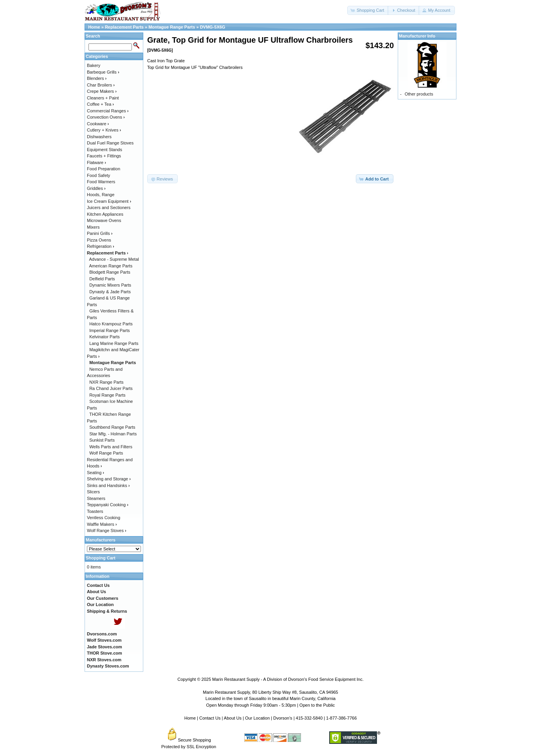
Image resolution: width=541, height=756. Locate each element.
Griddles (96, 188)
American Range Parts (111, 266)
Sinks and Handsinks (108, 485)
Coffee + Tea (100, 104)
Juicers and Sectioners (109, 207)
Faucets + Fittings (104, 156)
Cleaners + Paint (103, 98)
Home (94, 27)
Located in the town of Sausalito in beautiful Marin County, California (270, 698)
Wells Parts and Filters (111, 447)
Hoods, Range (101, 195)
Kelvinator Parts (105, 337)
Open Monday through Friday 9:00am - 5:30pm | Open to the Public (271, 705)
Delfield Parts (102, 279)
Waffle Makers (102, 524)
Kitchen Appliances (105, 214)
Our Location (257, 718)
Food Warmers (101, 182)
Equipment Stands (105, 150)
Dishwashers (99, 137)
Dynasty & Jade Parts (110, 292)
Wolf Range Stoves (107, 530)
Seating (96, 473)
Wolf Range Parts (106, 453)
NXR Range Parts (106, 382)
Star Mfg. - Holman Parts (113, 434)
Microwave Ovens (104, 220)
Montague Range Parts (172, 27)
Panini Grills (100, 233)
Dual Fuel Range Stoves (110, 143)
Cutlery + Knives (104, 130)
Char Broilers (101, 85)
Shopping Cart (101, 558)
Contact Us (210, 718)
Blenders (97, 78)
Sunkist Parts (102, 440)
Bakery (94, 65)
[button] (368, 10)
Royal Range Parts (107, 395)
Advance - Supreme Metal (114, 259)
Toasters (95, 511)
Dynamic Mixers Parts (110, 285)
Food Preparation (104, 169)
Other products (419, 94)
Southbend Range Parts (112, 427)
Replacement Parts (124, 27)
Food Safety (98, 175)
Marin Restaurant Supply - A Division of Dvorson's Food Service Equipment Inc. (288, 679)
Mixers (93, 227)
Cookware (98, 124)
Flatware (96, 162)
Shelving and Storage (109, 479)
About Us (233, 718)
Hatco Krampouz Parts (111, 324)
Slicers (93, 492)
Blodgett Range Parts (110, 272)
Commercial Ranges (108, 111)
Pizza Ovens (99, 240)
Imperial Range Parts (109, 330)
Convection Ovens (106, 117)
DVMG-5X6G (213, 27)
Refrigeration (101, 246)
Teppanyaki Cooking (108, 505)
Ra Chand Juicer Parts (111, 388)
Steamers (96, 498)
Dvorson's (283, 718)
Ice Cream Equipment (109, 201)
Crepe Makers (102, 91)
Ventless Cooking (104, 518)
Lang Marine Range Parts (114, 343)
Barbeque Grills (103, 72)
